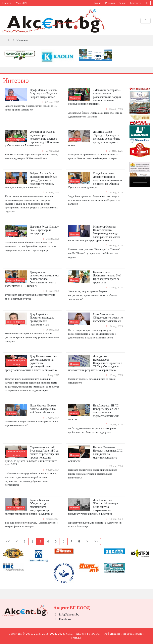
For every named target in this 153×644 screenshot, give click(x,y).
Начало (97, 3)
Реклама (110, 3)
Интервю (22, 40)
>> (96, 541)
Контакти (135, 3)
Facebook (62, 619)
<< (8, 541)
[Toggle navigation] (146, 21)
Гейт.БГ (76, 638)
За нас (122, 3)
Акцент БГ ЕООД (88, 634)
